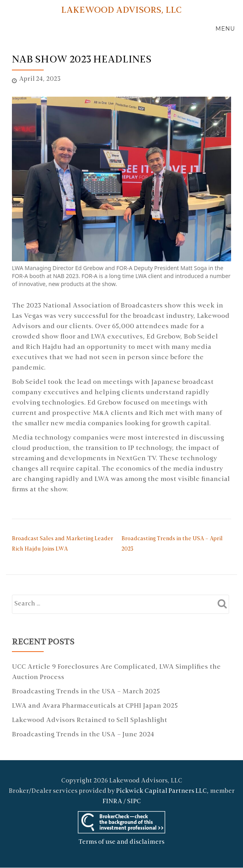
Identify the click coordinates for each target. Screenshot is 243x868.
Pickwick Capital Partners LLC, (162, 791)
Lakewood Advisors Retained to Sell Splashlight (90, 720)
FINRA (112, 802)
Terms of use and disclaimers (121, 842)
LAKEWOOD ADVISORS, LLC (121, 11)
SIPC (134, 802)
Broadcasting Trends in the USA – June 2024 (83, 735)
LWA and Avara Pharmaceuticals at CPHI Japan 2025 (95, 706)
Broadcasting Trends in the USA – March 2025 (86, 692)
